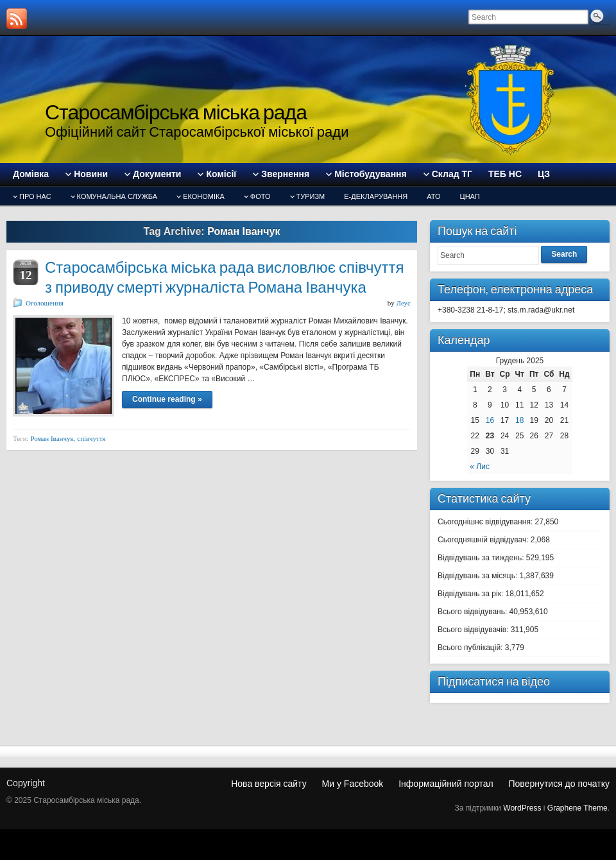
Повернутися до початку (559, 784)
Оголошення (45, 303)
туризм (311, 196)
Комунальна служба (117, 196)
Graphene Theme (577, 808)
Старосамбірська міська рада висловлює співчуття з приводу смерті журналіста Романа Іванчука (224, 277)
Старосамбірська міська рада (176, 112)
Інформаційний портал (446, 784)
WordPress (522, 808)
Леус (404, 303)
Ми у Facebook (353, 784)
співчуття (91, 438)
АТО (433, 196)
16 (490, 420)
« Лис (480, 467)
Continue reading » (167, 399)
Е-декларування (376, 196)
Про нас (35, 196)
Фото (261, 196)
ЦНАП (470, 196)
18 (519, 420)
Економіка (204, 196)
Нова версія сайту (269, 784)
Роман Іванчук (52, 438)
